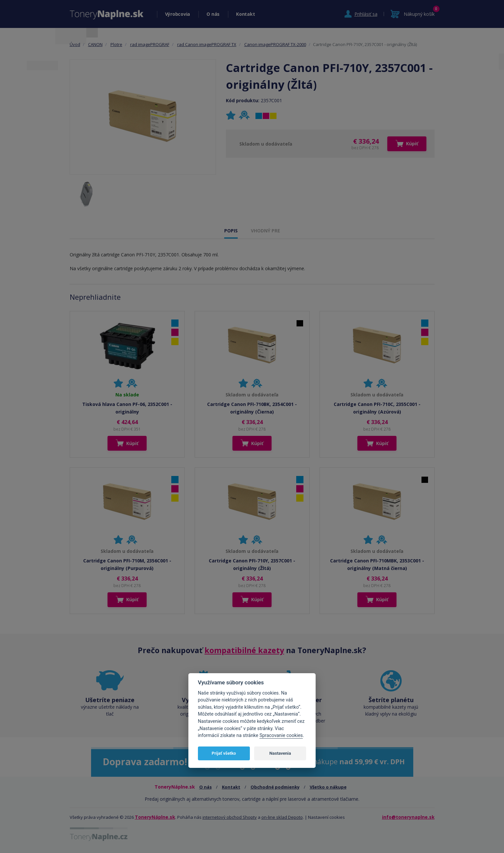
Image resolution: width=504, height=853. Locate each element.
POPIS (231, 231)
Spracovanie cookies (281, 735)
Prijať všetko (224, 753)
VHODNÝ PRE (265, 231)
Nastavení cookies (326, 817)
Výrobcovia (178, 14)
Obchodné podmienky (275, 787)
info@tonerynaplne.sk (408, 817)
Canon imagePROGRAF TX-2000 (275, 44)
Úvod (75, 44)
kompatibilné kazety (244, 650)
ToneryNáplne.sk (155, 817)
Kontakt (245, 14)
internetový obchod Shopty (230, 817)
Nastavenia (280, 753)
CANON (95, 44)
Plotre (116, 44)
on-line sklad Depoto (282, 817)
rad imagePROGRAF (150, 44)
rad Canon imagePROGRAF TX (207, 44)
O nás (213, 14)
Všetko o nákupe (328, 787)
